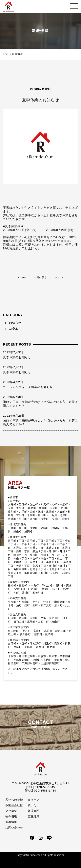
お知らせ (15, 323)
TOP (6, 54)
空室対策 (34, 816)
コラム (14, 329)
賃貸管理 (34, 811)
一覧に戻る (41, 277)
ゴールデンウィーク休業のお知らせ (28, 387)
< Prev (22, 278)
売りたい (34, 800)
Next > (59, 278)
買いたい (34, 805)
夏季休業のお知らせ (17, 357)
